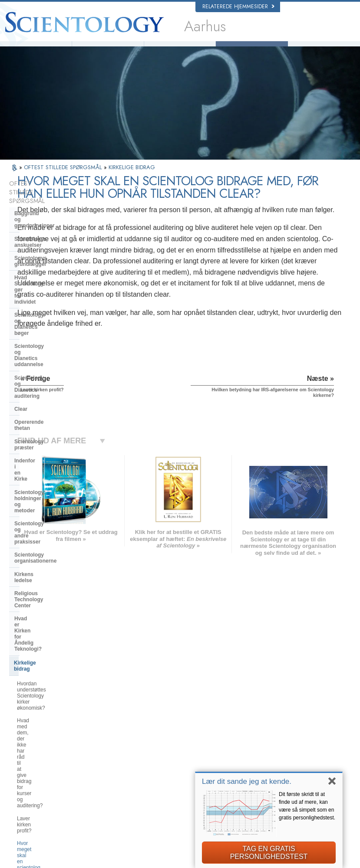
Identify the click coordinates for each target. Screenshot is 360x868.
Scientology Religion (282, 733)
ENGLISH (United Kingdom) (52, 722)
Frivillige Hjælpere (180, 50)
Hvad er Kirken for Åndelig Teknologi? (47, 446)
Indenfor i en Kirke (37, 358)
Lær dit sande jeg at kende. (247, 781)
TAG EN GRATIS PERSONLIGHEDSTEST (269, 853)
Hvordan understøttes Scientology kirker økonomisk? (56, 481)
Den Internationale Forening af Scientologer (292, 769)
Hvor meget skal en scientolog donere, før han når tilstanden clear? (52, 540)
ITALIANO (98, 764)
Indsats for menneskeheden (200, 730)
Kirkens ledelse (33, 416)
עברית (30, 748)
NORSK (96, 722)
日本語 (29, 758)
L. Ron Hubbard (36, 50)
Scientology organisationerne (51, 403)
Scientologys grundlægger (47, 234)
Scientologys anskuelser (45, 221)
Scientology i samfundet (45, 605)
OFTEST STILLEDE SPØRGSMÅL (64, 179)
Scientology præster (40, 345)
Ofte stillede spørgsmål (252, 50)
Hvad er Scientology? (108, 50)
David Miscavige (277, 741)
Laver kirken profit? (39, 521)
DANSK (30, 730)
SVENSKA (99, 730)
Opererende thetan (38, 331)
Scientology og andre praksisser (54, 390)
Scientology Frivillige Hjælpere (292, 758)
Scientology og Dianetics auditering (45, 302)
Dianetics (270, 716)
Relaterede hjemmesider (238, 7)
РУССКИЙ (33, 766)
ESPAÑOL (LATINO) (109, 739)
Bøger (324, 50)
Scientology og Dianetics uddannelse (45, 283)
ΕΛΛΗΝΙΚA (99, 756)
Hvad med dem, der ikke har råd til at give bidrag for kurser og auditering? (57, 502)
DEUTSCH (34, 791)
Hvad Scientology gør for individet (45, 250)
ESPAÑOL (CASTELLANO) (116, 747)
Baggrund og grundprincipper (51, 208)
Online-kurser (185, 764)
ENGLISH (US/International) (52, 714)
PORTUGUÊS (102, 773)
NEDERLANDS (38, 783)
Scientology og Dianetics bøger (53, 267)
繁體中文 (32, 774)
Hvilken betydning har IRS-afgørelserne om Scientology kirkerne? (50, 565)
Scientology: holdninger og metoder (48, 374)
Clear (21, 318)
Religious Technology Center (50, 430)
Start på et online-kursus (286, 749)
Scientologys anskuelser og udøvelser (199, 719)
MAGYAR (97, 714)
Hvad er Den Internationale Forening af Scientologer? (48, 586)
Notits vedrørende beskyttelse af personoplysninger (174, 864)
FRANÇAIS (34, 739)
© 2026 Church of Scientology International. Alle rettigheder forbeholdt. (92, 859)
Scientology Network (282, 724)
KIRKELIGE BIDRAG (132, 179)
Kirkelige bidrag (34, 462)
